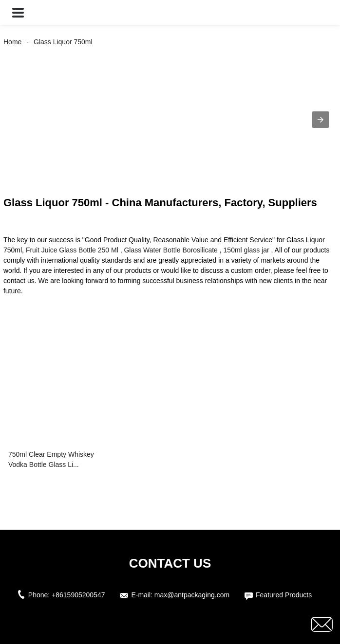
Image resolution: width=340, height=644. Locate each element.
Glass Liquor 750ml (63, 42)
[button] (18, 12)
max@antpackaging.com (192, 595)
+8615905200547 (78, 595)
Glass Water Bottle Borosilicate (170, 250)
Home (12, 42)
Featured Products (284, 595)
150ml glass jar (246, 250)
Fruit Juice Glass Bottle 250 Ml (72, 250)
